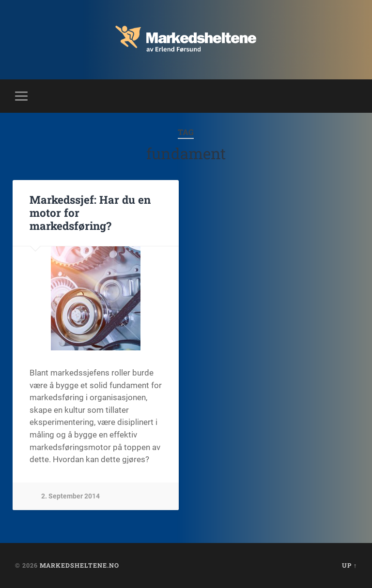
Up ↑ (349, 565)
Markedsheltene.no (79, 565)
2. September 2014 (70, 496)
